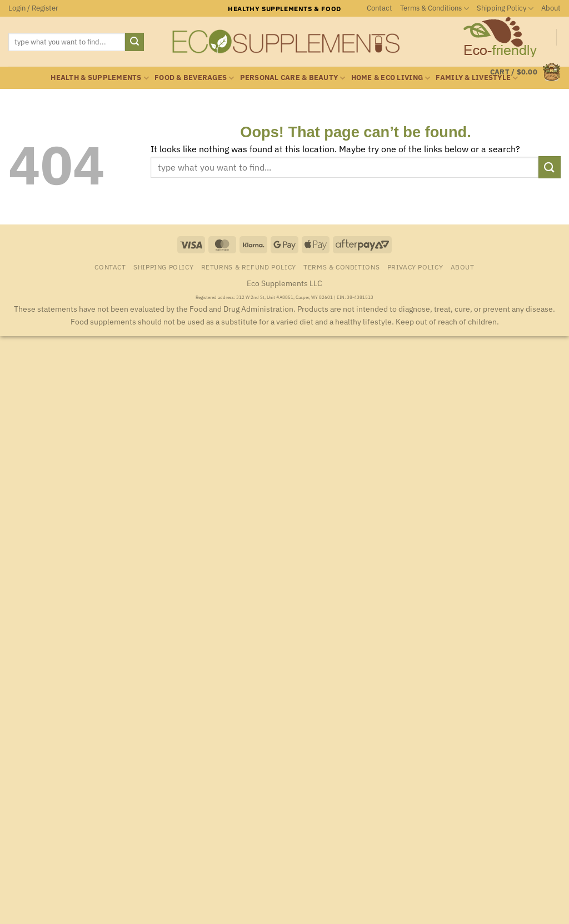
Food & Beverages (194, 78)
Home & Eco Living (391, 78)
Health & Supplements (100, 78)
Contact (380, 8)
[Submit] (134, 42)
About (551, 8)
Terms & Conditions (435, 9)
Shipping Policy (505, 9)
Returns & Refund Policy (249, 267)
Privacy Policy (415, 267)
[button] (33, 8)
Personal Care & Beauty (293, 78)
